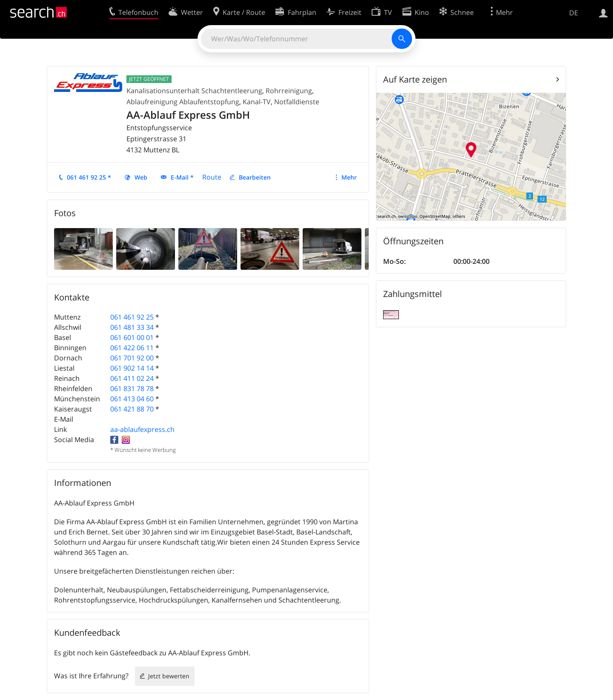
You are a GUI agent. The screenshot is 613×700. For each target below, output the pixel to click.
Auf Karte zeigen (415, 79)
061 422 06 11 (132, 348)
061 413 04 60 (132, 399)
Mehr (349, 177)
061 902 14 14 (132, 368)
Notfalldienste (297, 102)
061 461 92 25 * (89, 177)
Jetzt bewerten (169, 676)
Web (141, 177)
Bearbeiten (255, 177)
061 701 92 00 (132, 358)
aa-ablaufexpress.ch (142, 429)
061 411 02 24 (132, 378)
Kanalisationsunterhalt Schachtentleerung (194, 91)
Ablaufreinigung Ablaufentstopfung (183, 102)
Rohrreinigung (289, 91)
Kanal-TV (257, 102)
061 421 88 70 (132, 409)
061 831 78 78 (132, 389)
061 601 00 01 (132, 337)
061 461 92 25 (132, 317)
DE (574, 13)
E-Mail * (182, 177)
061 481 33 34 (132, 327)
